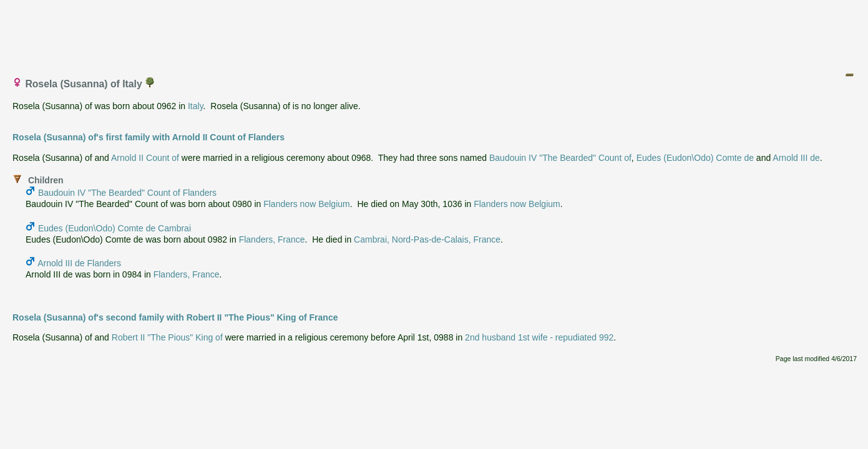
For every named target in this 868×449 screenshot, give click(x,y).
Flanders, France (272, 239)
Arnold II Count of (145, 158)
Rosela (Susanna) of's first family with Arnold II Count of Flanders (149, 137)
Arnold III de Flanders (79, 263)
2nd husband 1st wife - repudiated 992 (539, 337)
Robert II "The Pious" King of (167, 337)
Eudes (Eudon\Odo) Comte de (695, 158)
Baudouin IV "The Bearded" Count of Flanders (127, 193)
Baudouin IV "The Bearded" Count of (560, 158)
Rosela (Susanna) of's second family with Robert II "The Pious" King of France (175, 317)
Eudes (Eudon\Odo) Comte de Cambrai (115, 228)
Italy (196, 106)
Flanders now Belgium (307, 204)
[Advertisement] (435, 33)
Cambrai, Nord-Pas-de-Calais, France (427, 239)
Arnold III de (796, 158)
